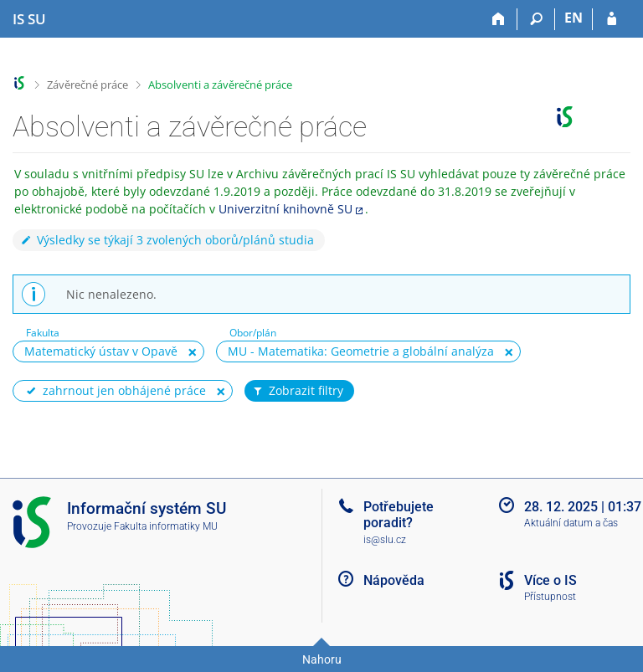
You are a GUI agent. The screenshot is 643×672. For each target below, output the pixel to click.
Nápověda (394, 580)
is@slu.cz (385, 540)
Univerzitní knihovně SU (285, 209)
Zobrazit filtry (297, 391)
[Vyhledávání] (536, 19)
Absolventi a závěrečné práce (220, 85)
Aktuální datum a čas (571, 523)
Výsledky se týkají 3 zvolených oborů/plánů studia (167, 240)
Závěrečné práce (87, 85)
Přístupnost (550, 597)
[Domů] (499, 19)
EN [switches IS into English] (574, 18)
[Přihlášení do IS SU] (612, 19)
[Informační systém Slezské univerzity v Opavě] (29, 19)
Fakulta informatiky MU (166, 526)
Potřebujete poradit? (399, 515)
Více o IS (550, 580)
